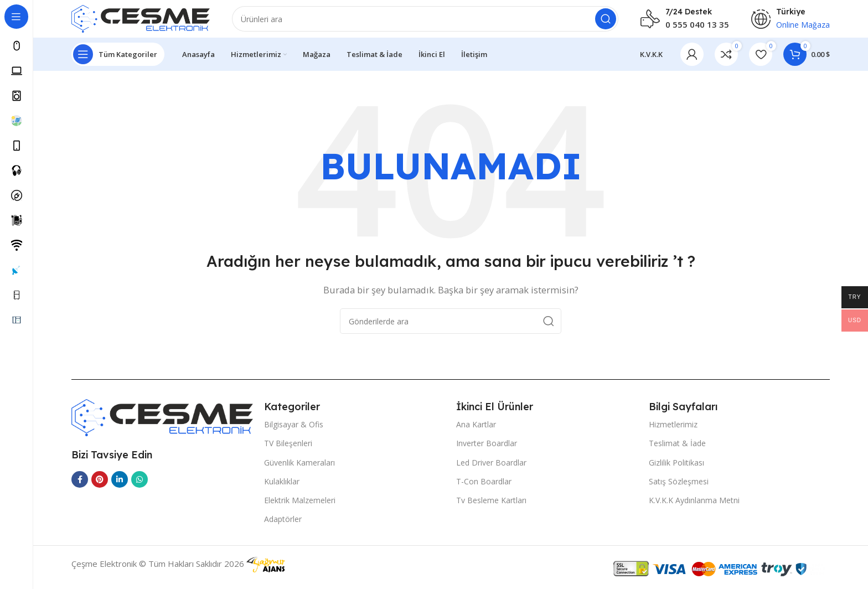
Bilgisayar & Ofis (294, 431)
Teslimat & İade (677, 450)
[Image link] (162, 423)
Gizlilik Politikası (676, 469)
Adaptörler (283, 526)
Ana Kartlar (476, 431)
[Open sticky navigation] (118, 61)
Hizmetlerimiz (673, 431)
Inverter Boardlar (487, 450)
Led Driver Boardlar (491, 469)
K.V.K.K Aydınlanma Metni (694, 507)
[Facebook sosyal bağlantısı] (80, 486)
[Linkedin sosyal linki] (120, 486)
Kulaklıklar (282, 487)
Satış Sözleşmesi (679, 487)
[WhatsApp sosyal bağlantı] (139, 486)
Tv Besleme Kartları (491, 507)
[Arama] (425, 22)
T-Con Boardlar (484, 487)
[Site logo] (141, 21)
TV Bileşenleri (288, 450)
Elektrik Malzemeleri (300, 507)
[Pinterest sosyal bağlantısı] (100, 486)
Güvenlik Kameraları (299, 469)
